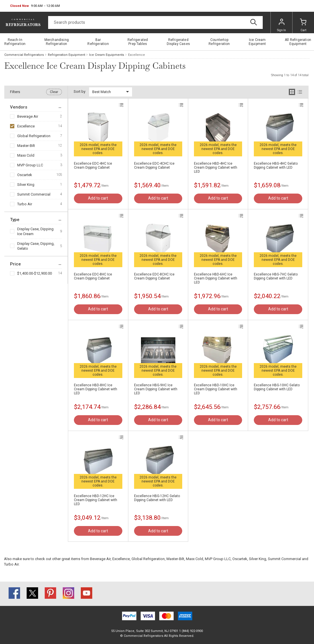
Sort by (80, 91)
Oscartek (25, 175)
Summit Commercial (34, 194)
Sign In (281, 25)
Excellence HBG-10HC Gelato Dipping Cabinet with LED (277, 387)
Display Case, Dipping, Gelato (36, 246)
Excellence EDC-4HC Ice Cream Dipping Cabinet (93, 166)
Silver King (26, 185)
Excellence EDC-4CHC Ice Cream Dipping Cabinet (154, 166)
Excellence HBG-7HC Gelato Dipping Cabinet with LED (276, 276)
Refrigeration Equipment (66, 55)
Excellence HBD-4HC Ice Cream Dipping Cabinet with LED (216, 168)
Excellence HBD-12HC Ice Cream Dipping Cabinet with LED (96, 500)
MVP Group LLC (30, 165)
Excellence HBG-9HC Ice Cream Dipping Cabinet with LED (156, 389)
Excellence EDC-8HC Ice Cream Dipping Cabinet (93, 276)
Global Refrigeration (34, 136)
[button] (35, 6)
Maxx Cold (26, 155)
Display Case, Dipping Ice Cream (35, 231)
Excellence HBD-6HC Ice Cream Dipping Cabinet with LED (216, 278)
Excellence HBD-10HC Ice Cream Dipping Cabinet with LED (216, 389)
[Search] (155, 22)
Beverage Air (28, 116)
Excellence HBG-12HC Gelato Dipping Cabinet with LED (157, 498)
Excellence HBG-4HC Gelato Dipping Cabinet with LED (276, 166)
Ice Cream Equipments (107, 55)
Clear (54, 92)
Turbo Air (25, 204)
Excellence (26, 126)
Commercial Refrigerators (24, 55)
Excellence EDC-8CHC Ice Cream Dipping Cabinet (154, 276)
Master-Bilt (26, 146)
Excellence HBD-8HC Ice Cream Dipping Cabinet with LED (96, 389)
